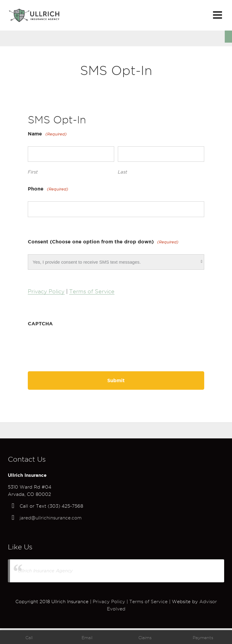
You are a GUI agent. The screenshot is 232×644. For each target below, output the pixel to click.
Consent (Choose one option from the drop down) (103, 242)
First (33, 172)
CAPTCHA (40, 324)
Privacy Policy (46, 291)
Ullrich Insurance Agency (45, 571)
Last (122, 172)
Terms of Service (92, 291)
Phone (48, 189)
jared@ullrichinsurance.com (51, 518)
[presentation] (74, 345)
